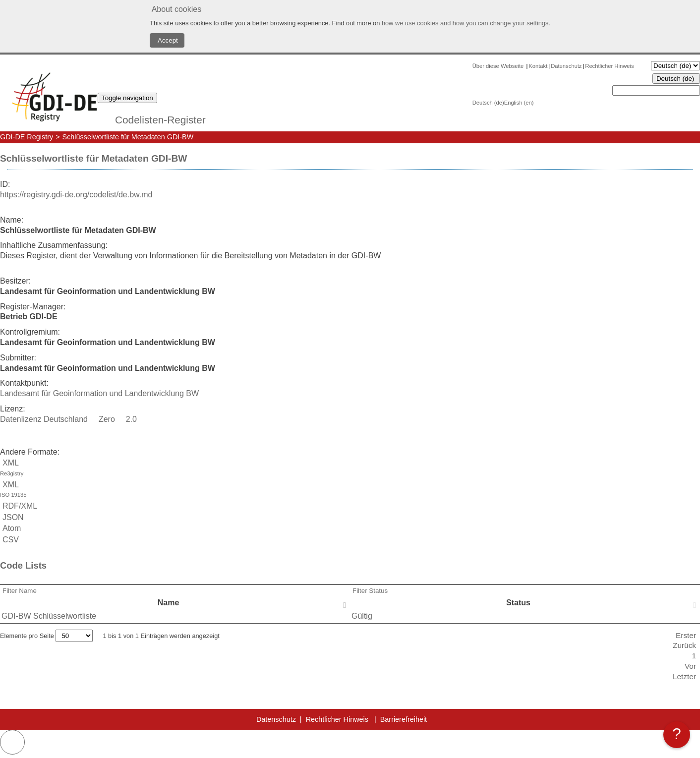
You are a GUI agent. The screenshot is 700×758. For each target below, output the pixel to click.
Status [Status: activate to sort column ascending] (518, 603)
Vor (690, 666)
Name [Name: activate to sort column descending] (169, 603)
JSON (12, 517)
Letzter (684, 676)
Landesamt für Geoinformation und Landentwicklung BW (99, 393)
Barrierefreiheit (404, 719)
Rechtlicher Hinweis (609, 66)
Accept (167, 40)
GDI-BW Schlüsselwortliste (49, 616)
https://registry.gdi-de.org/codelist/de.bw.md (76, 195)
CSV (9, 540)
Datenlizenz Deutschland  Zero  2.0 (68, 419)
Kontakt (538, 66)
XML (350, 469)
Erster (686, 635)
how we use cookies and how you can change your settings (465, 23)
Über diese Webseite (499, 66)
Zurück (684, 645)
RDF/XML (19, 506)
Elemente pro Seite (46, 636)
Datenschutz (566, 66)
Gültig (362, 616)
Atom (10, 528)
